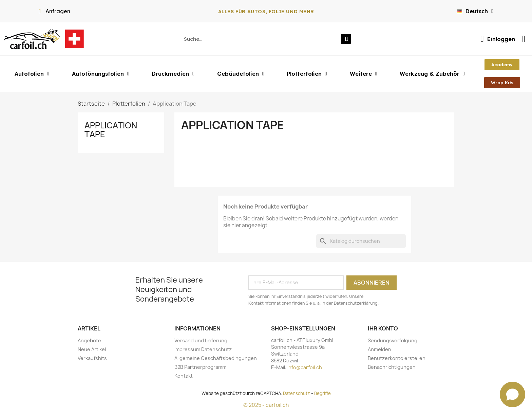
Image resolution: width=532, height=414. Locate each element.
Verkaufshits (92, 358)
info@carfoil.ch (305, 367)
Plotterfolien (307, 74)
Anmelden (379, 349)
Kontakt (184, 376)
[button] (502, 65)
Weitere (364, 74)
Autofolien (32, 74)
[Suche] (361, 241)
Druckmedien (173, 74)
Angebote (89, 340)
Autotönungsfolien (101, 74)
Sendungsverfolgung (393, 340)
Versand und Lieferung (201, 340)
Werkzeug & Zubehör (432, 74)
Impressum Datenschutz (203, 349)
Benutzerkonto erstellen (397, 358)
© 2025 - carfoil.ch (266, 405)
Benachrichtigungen (392, 367)
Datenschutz (297, 393)
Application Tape (111, 130)
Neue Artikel (92, 349)
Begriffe (322, 393)
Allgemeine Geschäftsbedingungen (216, 358)
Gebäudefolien (241, 74)
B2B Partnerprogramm (200, 367)
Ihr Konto (383, 328)
